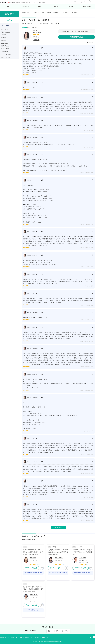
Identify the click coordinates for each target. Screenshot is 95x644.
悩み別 (40, 6)
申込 (90, 31)
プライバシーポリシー (16, 638)
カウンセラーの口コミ (52, 12)
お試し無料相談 (87, 6)
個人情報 (3, 38)
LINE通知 (3, 35)
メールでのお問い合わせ (58, 631)
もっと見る (58, 527)
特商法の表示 (4, 43)
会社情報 (2, 638)
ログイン (10, 20)
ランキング (55, 6)
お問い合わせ (4, 52)
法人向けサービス (77, 2)
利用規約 (3, 40)
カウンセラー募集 (6, 54)
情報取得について (6, 46)
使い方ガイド (4, 29)
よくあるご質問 (5, 49)
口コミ (71, 6)
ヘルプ (32, 638)
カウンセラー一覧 (24, 6)
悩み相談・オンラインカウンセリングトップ (33, 12)
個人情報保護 (26, 638)
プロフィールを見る (31, 568)
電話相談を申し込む (77, 37)
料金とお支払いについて (8, 32)
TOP (8, 6)
